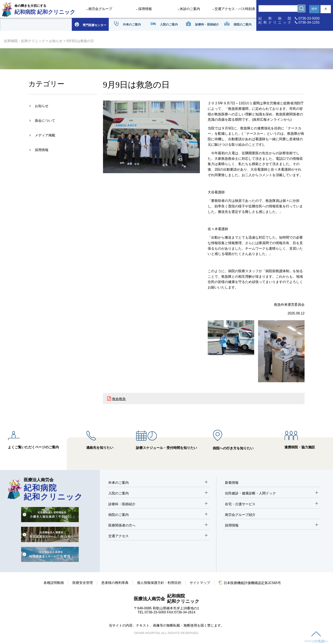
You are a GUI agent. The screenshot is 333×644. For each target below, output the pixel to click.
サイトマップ (200, 583)
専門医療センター (90, 24)
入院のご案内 (158, 493)
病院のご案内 (158, 515)
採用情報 (145, 9)
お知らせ (56, 41)
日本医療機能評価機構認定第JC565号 (250, 583)
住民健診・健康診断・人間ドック (272, 493)
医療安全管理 (83, 583)
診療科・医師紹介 (158, 504)
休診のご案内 (190, 9)
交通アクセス (158, 536)
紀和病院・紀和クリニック (25, 41)
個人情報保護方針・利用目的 (159, 583)
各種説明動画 (54, 583)
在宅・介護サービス (272, 504)
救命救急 (119, 399)
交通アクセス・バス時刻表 (235, 9)
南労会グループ (100, 9)
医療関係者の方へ (158, 526)
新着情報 (232, 483)
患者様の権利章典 (115, 583)
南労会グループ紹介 (240, 515)
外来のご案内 (158, 483)
